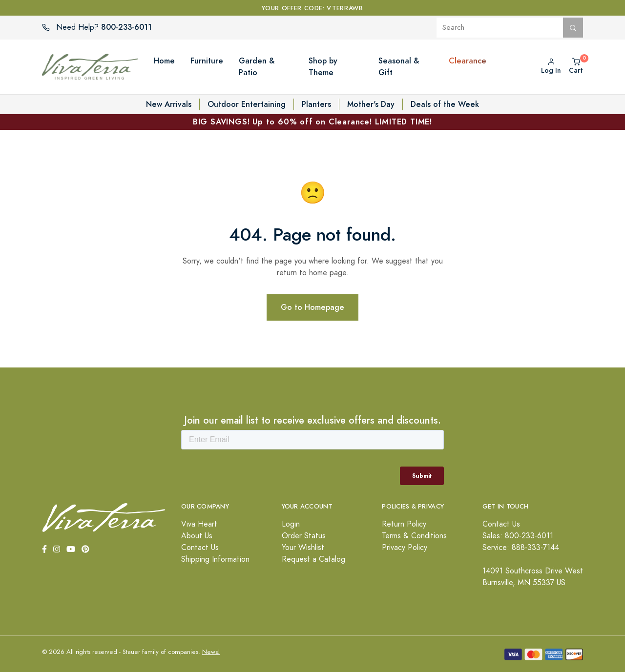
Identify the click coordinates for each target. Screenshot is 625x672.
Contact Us (200, 548)
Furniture (207, 61)
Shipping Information (215, 559)
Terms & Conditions (414, 536)
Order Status (304, 536)
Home (164, 61)
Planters (316, 104)
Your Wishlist (303, 548)
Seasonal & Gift (399, 67)
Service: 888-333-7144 (521, 548)
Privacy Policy (405, 548)
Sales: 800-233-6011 (518, 536)
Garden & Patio (257, 67)
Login (291, 524)
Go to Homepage (312, 307)
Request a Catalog (313, 559)
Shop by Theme (323, 67)
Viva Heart (199, 524)
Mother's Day (371, 104)
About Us (197, 536)
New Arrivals (169, 104)
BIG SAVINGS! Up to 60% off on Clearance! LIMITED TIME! (312, 122)
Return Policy (404, 524)
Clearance (468, 61)
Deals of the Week (445, 104)
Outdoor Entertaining (247, 104)
